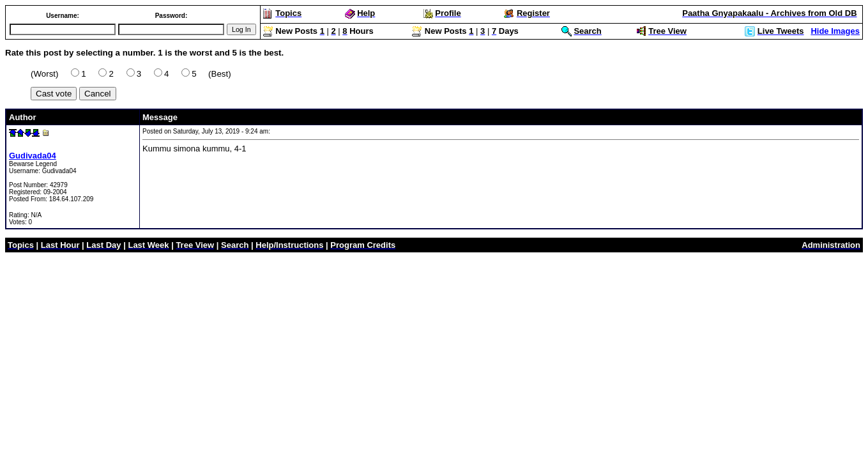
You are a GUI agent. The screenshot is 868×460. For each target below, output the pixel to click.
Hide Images (835, 31)
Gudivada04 (33, 156)
